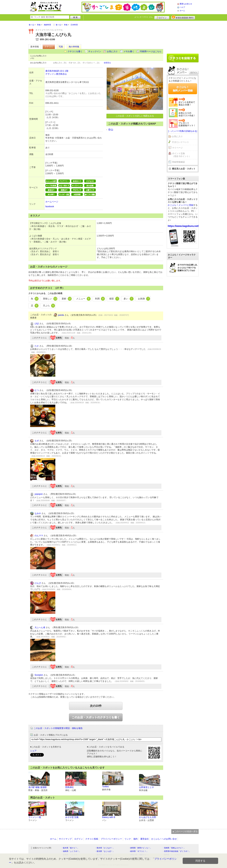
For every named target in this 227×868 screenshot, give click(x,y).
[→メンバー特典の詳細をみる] (183, 131)
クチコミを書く (75, 51)
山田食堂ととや (146, 787)
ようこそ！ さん (144, 17)
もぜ (37, 441)
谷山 (111, 129)
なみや (38, 513)
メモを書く (129, 51)
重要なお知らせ (186, 4)
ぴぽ (37, 324)
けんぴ (38, 583)
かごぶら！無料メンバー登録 (183, 89)
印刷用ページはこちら (151, 51)
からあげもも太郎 (148, 817)
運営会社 (145, 839)
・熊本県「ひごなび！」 (105, 848)
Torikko (106, 787)
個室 (114, 299)
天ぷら (49, 306)
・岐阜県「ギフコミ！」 (138, 851)
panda (61, 315)
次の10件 (96, 706)
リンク (128, 839)
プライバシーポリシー (111, 839)
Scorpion (39, 675)
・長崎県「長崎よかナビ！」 (174, 848)
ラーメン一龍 (35, 817)
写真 (61, 47)
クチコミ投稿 (92, 839)
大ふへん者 (40, 627)
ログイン (162, 17)
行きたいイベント (181, 142)
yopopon (39, 494)
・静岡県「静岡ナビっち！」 (140, 848)
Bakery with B (109, 817)
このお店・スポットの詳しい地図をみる (135, 116)
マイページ (177, 148)
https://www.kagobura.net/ (183, 226)
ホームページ (52, 202)
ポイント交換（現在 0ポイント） (181, 155)
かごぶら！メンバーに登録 (181, 205)
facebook (50, 206)
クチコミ (49, 47)
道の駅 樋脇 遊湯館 (38, 787)
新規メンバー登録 (183, 17)
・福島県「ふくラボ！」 (71, 851)
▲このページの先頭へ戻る (185, 831)
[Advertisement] (183, 36)
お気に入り (112, 51)
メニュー (83, 299)
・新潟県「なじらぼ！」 (105, 851)
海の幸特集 (74, 47)
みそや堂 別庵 (72, 817)
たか (37, 346)
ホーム (182, 11)
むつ (37, 390)
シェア (33, 751)
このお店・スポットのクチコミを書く (96, 717)
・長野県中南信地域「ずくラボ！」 (176, 851)
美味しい (50, 299)
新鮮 (67, 299)
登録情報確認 (178, 162)
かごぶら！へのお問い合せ (164, 839)
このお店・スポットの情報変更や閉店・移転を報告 (58, 728)
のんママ (39, 536)
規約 (135, 839)
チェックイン (95, 51)
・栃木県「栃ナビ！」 (70, 848)
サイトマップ (65, 839)
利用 (100, 299)
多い (129, 299)
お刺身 (144, 299)
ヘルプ (182, 7)
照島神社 (70, 787)
